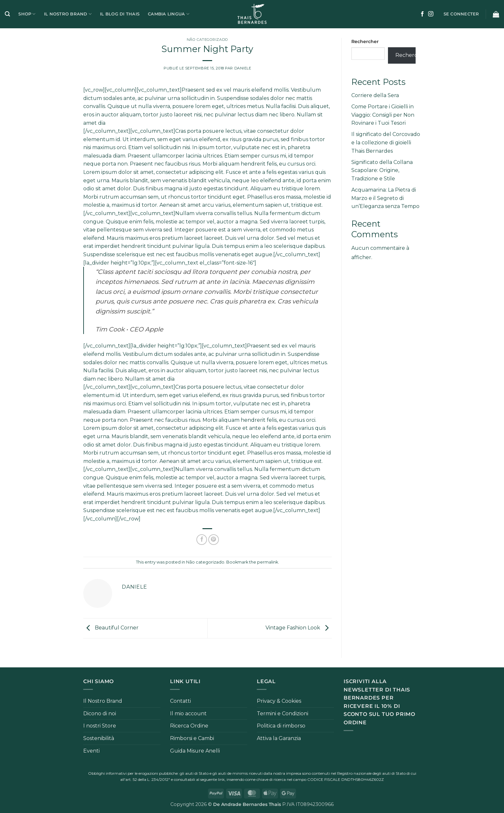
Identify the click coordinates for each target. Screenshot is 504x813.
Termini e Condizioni (283, 714)
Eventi (91, 751)
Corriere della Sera (375, 95)
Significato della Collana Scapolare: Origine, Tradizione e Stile (382, 170)
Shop (27, 14)
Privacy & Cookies (279, 701)
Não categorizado (207, 40)
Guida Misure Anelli (195, 751)
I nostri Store (100, 726)
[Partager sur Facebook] (202, 540)
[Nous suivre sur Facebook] (422, 14)
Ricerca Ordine (189, 726)
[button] (7, 14)
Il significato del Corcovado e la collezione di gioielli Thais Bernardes (386, 142)
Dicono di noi (100, 714)
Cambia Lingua (169, 14)
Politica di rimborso (281, 726)
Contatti (180, 701)
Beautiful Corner (111, 628)
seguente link (212, 779)
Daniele (243, 68)
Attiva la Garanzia (279, 738)
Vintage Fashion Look (299, 628)
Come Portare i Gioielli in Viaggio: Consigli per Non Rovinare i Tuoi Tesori (383, 115)
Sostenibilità (99, 738)
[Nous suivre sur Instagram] (431, 14)
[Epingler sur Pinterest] (214, 540)
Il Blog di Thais (120, 14)
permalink (268, 562)
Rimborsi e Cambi (192, 738)
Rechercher (365, 41)
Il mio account (188, 714)
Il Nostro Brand (68, 14)
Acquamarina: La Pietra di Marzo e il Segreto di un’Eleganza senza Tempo (385, 198)
